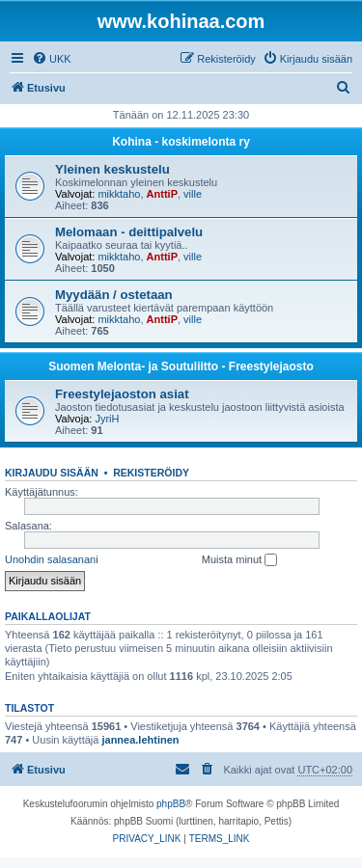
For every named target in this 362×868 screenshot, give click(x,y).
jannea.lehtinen (140, 740)
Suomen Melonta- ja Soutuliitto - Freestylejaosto (181, 366)
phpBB (171, 804)
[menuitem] (52, 59)
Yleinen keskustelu (112, 169)
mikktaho (119, 194)
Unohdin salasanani (52, 559)
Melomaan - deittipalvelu (129, 232)
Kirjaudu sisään (52, 473)
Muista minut (239, 560)
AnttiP (162, 194)
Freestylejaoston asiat (122, 394)
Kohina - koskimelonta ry (181, 142)
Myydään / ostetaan (114, 295)
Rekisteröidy (151, 473)
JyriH (107, 419)
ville (193, 194)
